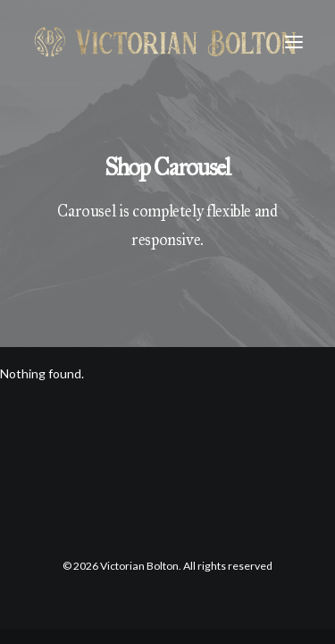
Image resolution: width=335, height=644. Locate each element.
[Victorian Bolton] (165, 42)
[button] (294, 42)
